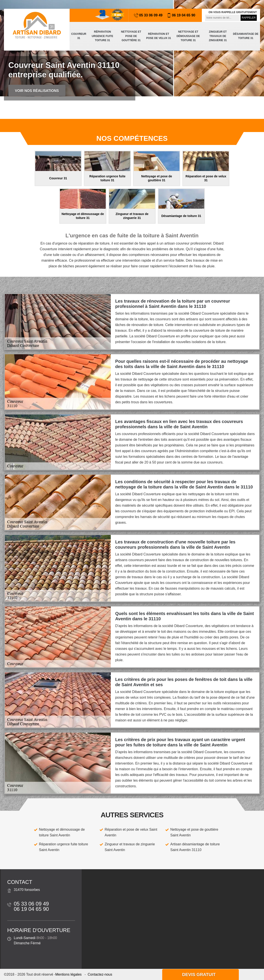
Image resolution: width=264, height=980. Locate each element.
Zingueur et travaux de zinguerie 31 (218, 36)
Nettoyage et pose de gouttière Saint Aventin (194, 832)
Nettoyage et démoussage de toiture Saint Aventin (62, 832)
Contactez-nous (100, 974)
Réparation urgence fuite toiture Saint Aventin (63, 847)
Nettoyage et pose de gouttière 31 (131, 36)
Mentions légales (69, 974)
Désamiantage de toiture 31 (246, 36)
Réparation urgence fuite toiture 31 (102, 36)
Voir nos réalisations (37, 91)
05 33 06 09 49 (148, 15)
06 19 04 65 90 (181, 15)
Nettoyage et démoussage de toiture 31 (188, 36)
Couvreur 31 (79, 36)
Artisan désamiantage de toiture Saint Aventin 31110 (195, 847)
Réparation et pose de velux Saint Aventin (131, 832)
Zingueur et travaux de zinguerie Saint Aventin (130, 847)
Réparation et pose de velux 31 (159, 36)
